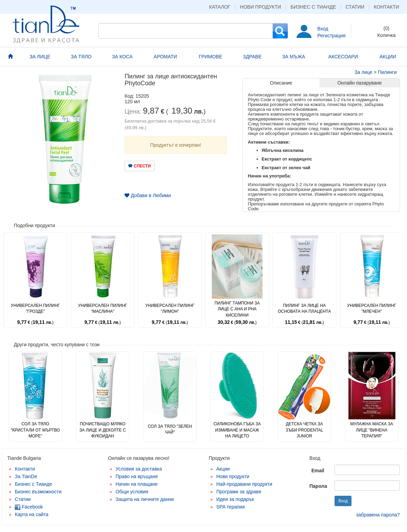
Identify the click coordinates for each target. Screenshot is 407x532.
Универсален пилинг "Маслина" (102, 308)
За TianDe (26, 476)
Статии (355, 7)
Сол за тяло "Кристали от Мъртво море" (35, 430)
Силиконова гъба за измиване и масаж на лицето (237, 430)
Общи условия (132, 492)
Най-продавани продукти (244, 484)
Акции (223, 469)
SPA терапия (231, 507)
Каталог (220, 7)
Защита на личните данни (145, 499)
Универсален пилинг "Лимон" (170, 308)
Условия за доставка (139, 469)
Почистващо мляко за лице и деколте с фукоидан (103, 430)
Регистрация (331, 36)
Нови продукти (261, 7)
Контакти (386, 7)
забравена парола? (378, 515)
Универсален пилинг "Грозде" (35, 308)
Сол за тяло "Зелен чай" (170, 429)
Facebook (29, 507)
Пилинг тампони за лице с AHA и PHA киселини (237, 309)
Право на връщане (137, 476)
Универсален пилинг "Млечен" (371, 308)
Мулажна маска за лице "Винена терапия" (371, 430)
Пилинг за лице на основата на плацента (305, 308)
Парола (318, 486)
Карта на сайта (32, 514)
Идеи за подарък (235, 499)
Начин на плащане (137, 484)
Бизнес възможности (38, 492)
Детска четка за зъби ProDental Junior (304, 430)
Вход (323, 29)
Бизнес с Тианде (313, 7)
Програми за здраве (239, 492)
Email (318, 471)
